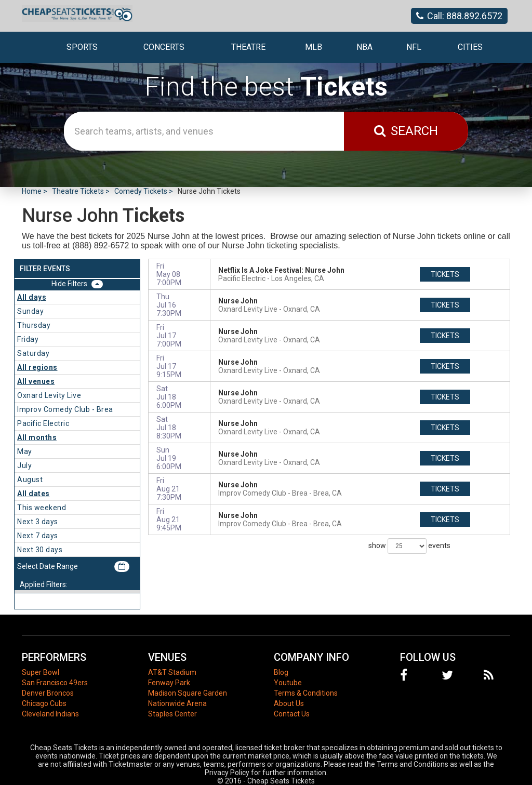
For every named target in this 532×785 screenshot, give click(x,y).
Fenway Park (169, 683)
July (24, 465)
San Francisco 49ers (55, 683)
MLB (314, 47)
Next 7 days (38, 536)
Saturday (33, 353)
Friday (28, 339)
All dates (34, 494)
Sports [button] (82, 47)
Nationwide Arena (177, 703)
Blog (281, 672)
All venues (36, 381)
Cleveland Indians (50, 714)
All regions (37, 367)
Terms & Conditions (306, 693)
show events (409, 546)
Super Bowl (41, 672)
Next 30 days (40, 550)
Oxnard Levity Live (49, 395)
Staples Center (172, 714)
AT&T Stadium (172, 672)
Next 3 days (38, 522)
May (25, 451)
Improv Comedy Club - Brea (65, 409)
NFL (414, 47)
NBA (364, 47)
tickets (445, 274)
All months (37, 437)
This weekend (42, 508)
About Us (289, 703)
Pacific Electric (43, 423)
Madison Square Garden (188, 693)
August (30, 480)
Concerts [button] (164, 47)
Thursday (34, 325)
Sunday (30, 311)
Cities (470, 47)
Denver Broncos (48, 693)
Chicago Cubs (44, 703)
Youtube (288, 683)
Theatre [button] (248, 47)
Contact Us (292, 714)
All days (32, 297)
